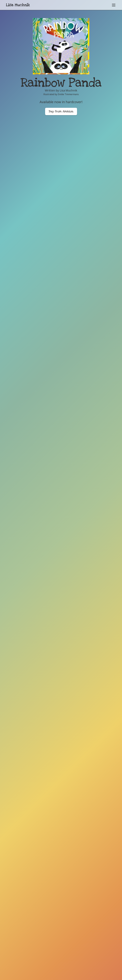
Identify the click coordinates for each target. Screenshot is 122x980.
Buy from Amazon (61, 111)
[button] (113, 5)
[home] (18, 5)
